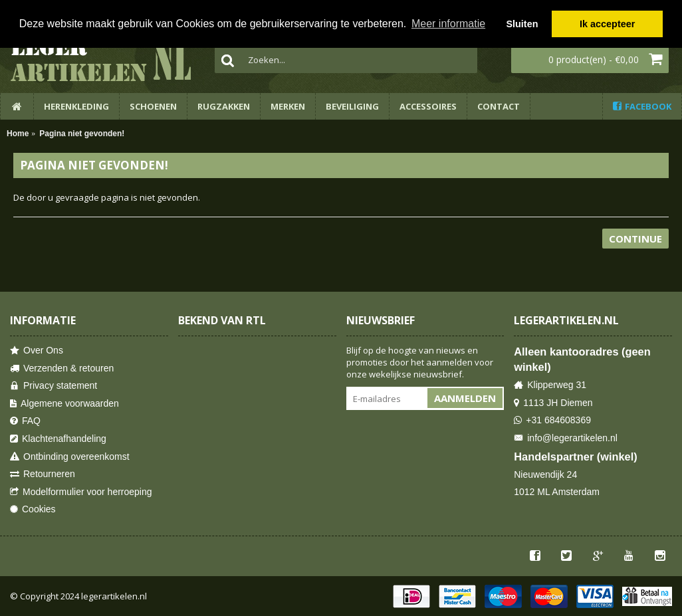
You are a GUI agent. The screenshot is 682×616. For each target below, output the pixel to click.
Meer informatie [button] (448, 24)
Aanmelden (465, 398)
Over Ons (37, 351)
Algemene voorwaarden (64, 404)
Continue (635, 239)
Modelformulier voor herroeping (81, 492)
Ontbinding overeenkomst (70, 457)
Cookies (33, 509)
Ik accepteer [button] (607, 24)
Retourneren (43, 474)
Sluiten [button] (522, 24)
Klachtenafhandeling (58, 439)
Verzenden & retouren (62, 368)
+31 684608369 (552, 420)
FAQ (25, 421)
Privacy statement (54, 386)
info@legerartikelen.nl (566, 438)
